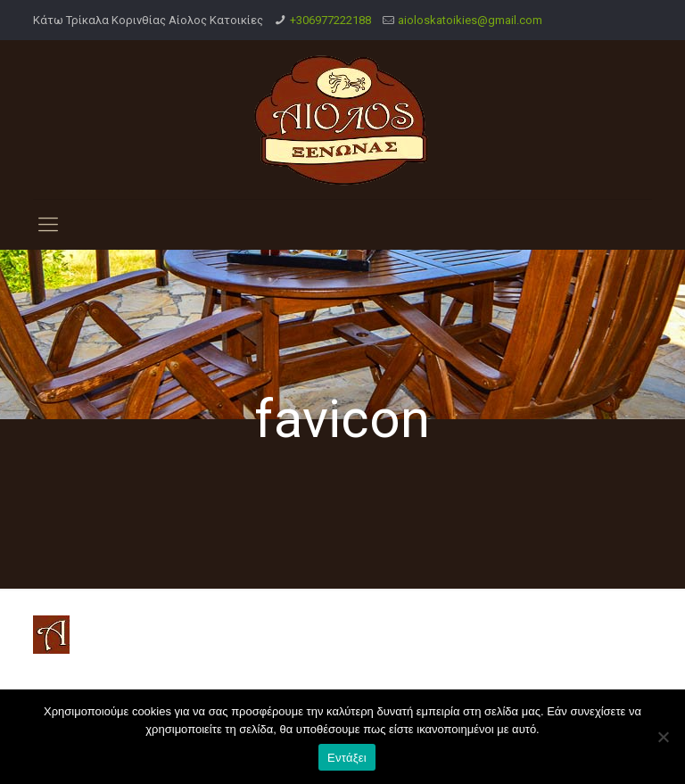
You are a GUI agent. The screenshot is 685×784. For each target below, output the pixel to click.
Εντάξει (347, 758)
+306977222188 (330, 20)
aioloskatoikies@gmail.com (470, 20)
